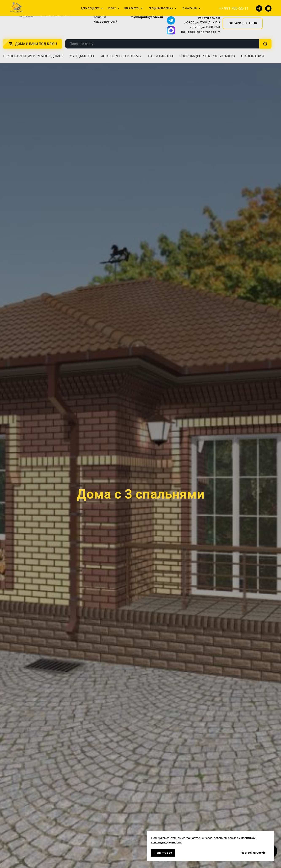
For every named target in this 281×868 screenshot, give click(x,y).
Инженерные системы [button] (121, 56)
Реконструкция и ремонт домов (33, 56)
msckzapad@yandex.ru (147, 17)
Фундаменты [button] (82, 56)
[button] (242, 10)
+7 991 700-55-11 (200, 7)
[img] (26, 12)
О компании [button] (253, 56)
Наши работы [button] (161, 56)
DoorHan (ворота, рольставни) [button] (207, 56)
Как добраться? (105, 22)
